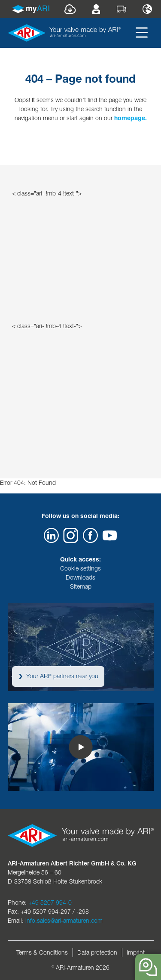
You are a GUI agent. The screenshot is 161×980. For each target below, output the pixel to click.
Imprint (136, 952)
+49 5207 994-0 (50, 902)
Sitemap (81, 586)
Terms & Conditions (42, 952)
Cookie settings (80, 568)
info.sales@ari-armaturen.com (64, 921)
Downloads (80, 577)
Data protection (97, 952)
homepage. (131, 118)
